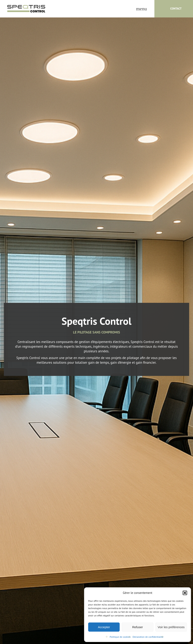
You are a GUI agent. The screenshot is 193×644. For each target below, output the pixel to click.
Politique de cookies (120, 637)
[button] (185, 593)
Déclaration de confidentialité (148, 637)
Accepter (104, 627)
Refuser (138, 627)
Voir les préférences (171, 627)
